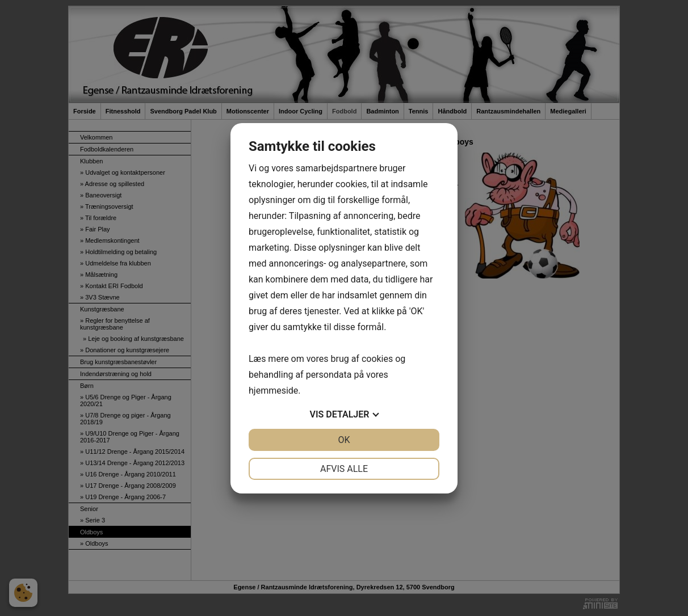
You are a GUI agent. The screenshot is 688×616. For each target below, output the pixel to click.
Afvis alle (344, 469)
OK (344, 440)
